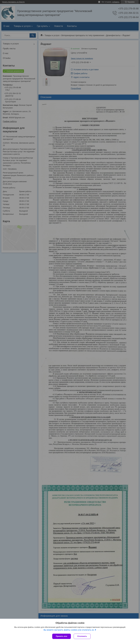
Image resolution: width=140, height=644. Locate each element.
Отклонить (82, 636)
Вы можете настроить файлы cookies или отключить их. (69, 630)
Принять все (62, 636)
